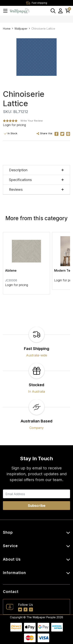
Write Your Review (32, 121)
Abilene (11, 270)
